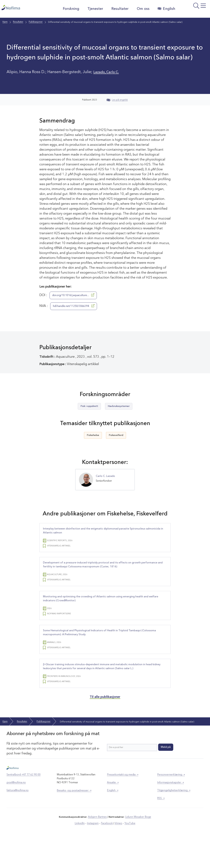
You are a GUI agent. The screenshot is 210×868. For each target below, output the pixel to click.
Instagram (94, 853)
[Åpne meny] (192, 10)
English (164, 9)
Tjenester (93, 9)
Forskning (69, 9)
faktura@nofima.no (18, 821)
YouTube (127, 853)
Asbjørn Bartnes (99, 847)
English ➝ (113, 821)
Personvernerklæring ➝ (171, 805)
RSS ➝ (161, 829)
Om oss (141, 9)
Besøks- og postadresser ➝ (74, 821)
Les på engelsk (117, 100)
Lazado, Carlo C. (109, 72)
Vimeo (117, 853)
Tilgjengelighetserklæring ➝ (174, 821)
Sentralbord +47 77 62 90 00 (24, 805)
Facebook (107, 853)
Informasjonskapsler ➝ (171, 813)
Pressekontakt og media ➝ (123, 805)
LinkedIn (82, 853)
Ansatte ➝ (113, 813)
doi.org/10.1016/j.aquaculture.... (73, 295)
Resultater (118, 9)
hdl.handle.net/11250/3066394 (74, 306)
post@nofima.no (16, 813)
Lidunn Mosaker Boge (137, 847)
